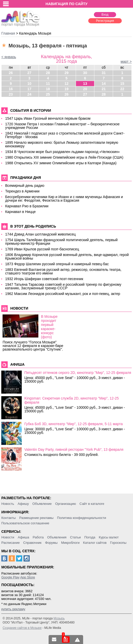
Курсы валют (109, 537)
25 (48, 94)
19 (66, 89)
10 (29, 84)
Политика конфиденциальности (82, 518)
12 (66, 84)
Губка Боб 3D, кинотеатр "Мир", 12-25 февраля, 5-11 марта (74, 424)
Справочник (32, 543)
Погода (90, 537)
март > (126, 62)
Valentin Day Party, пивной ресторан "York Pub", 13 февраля (74, 449)
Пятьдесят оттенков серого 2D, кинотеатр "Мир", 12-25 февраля (78, 373)
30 (85, 73)
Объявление (42, 504)
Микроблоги (70, 543)
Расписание (10, 543)
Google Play (10, 577)
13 (85, 84)
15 (122, 84)
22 (122, 89)
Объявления (57, 537)
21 (104, 89)
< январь (9, 57)
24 (29, 94)
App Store (28, 577)
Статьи (75, 537)
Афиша (23, 537)
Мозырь (59, 618)
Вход (105, 15)
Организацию (66, 504)
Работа (38, 537)
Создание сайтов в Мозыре (22, 628)
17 (29, 89)
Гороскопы (118, 543)
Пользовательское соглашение (25, 523)
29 (66, 73)
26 (11, 73)
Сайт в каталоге (92, 504)
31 (104, 73)
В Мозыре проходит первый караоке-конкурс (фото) (49, 327)
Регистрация (105, 21)
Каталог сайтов (95, 543)
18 (48, 89)
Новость (8, 504)
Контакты (8, 518)
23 (11, 94)
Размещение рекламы (36, 518)
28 (48, 73)
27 (29, 73)
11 (48, 84)
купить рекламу (13, 609)
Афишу (23, 504)
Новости (8, 537)
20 (85, 89)
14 (104, 84)
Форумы (51, 543)
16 (11, 89)
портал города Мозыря (21, 23)
